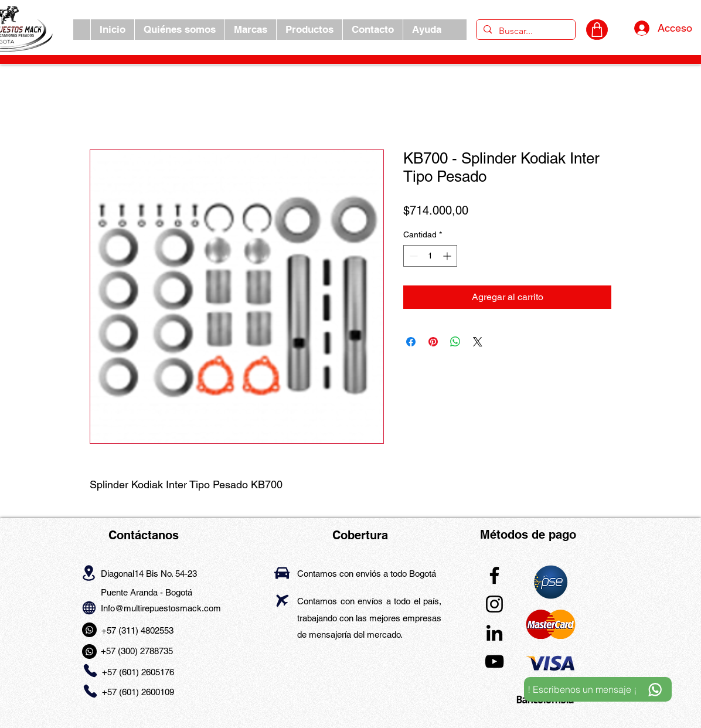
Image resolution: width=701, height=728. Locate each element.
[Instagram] (494, 604)
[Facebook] (494, 575)
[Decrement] (412, 256)
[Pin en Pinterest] (433, 342)
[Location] (89, 573)
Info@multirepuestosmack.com (161, 608)
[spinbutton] (430, 256)
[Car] (282, 573)
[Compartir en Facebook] (411, 342)
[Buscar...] (525, 31)
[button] (250, 30)
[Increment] (448, 256)
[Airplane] (282, 601)
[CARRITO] (597, 30)
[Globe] (89, 608)
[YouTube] (494, 661)
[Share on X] (478, 342)
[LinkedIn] (494, 633)
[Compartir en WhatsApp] (455, 342)
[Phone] (90, 671)
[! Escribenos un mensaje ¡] (598, 689)
